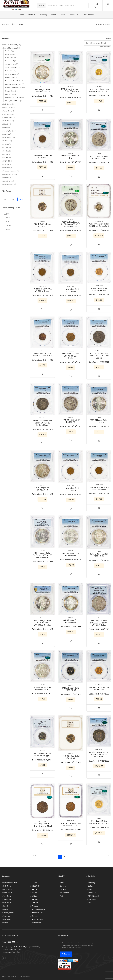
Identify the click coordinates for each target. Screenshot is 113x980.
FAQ (61, 896)
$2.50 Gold (7, 148)
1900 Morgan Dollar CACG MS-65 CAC (42, 91)
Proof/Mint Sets (9, 174)
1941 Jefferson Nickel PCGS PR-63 (71, 689)
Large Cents (8, 108)
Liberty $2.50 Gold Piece (14, 98)
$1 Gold (6, 144)
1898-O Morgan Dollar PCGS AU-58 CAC (42, 688)
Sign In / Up (92, 899)
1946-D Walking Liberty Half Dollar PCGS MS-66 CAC (71, 91)
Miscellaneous (8, 184)
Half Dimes (7, 121)
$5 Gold (6, 158)
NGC (8, 218)
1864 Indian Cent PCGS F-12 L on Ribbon (99, 489)
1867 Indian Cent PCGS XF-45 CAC (42, 157)
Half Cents (7, 104)
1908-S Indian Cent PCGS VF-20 (71, 489)
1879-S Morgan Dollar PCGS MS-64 (99, 555)
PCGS (8, 214)
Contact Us (73, 15)
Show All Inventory (10, 45)
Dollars (6, 141)
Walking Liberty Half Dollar (14, 88)
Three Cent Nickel (11, 68)
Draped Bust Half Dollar (13, 81)
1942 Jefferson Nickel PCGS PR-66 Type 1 (42, 755)
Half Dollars (7, 138)
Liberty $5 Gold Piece (13, 101)
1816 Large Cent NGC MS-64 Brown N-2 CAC (42, 825)
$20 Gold (7, 164)
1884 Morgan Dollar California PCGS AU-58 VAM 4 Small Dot (42, 555)
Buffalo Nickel (10, 71)
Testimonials (65, 893)
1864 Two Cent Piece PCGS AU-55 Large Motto (71, 356)
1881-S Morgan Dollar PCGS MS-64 (99, 421)
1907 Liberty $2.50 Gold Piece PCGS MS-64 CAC (99, 90)
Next (107, 856)
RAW (8, 230)
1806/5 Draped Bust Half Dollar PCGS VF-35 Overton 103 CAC (99, 755)
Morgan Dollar (10, 91)
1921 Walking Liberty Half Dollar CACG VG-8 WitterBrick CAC (71, 224)
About (62, 883)
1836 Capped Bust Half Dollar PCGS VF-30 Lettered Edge (42, 423)
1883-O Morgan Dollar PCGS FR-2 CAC (99, 157)
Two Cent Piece (11, 64)
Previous (37, 856)
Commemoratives (10, 171)
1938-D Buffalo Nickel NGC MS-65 (42, 225)
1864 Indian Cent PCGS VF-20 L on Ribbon (42, 290)
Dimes (6, 128)
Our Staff (63, 889)
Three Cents (8, 118)
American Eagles (9, 181)
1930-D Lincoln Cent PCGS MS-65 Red (99, 290)
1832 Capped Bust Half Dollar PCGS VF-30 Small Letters (99, 356)
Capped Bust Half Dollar (13, 84)
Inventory (43, 15)
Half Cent (8, 51)
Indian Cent (9, 58)
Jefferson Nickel (11, 74)
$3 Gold (6, 151)
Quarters (7, 134)
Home (100, 24)
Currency (7, 178)
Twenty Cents (8, 131)
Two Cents (7, 114)
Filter (21, 199)
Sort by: (109, 38)
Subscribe (66, 954)
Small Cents (8, 111)
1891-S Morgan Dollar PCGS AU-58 (42, 489)
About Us (32, 15)
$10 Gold (7, 161)
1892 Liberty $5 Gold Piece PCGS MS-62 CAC (99, 822)
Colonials (7, 168)
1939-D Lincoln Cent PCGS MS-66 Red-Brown (42, 355)
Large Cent (9, 54)
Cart (90, 903)
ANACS (9, 226)
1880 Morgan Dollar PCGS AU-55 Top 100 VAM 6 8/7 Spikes (99, 623)
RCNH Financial (88, 15)
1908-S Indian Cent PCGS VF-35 (71, 290)
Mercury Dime (10, 78)
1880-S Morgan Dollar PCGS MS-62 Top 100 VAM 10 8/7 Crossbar (42, 623)
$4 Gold (6, 154)
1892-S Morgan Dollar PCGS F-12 (71, 421)
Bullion (54, 15)
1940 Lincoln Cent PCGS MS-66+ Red (99, 689)
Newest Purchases (10, 48)
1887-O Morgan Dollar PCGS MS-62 (71, 554)
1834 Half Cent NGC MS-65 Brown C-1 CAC (71, 824)
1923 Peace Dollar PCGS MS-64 (71, 157)
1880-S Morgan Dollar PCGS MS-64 (71, 621)
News (63, 15)
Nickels (6, 124)
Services (63, 886)
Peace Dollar (10, 94)
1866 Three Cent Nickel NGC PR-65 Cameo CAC (99, 225)
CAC (8, 222)
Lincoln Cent (10, 61)
